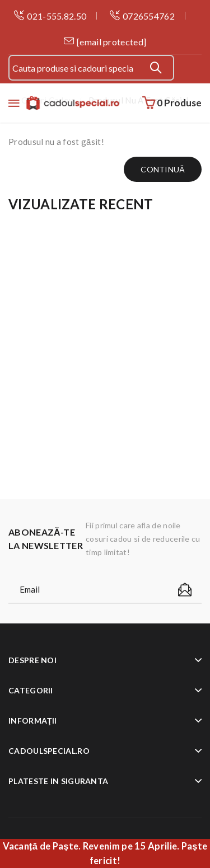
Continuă (163, 169)
